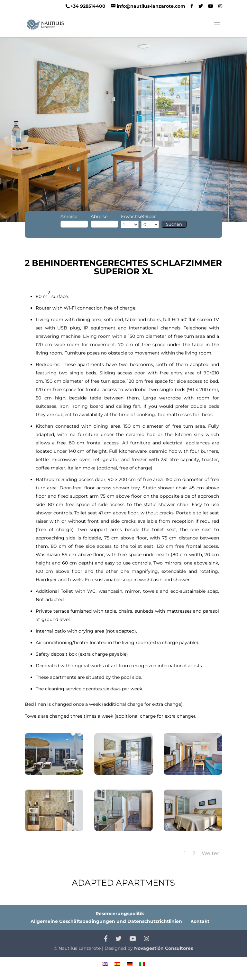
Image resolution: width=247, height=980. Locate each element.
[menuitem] (105, 964)
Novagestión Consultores (164, 948)
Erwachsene (134, 216)
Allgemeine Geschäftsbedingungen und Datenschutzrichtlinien (106, 921)
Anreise (69, 216)
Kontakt (200, 921)
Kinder (149, 216)
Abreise (99, 216)
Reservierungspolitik (120, 914)
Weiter (210, 853)
